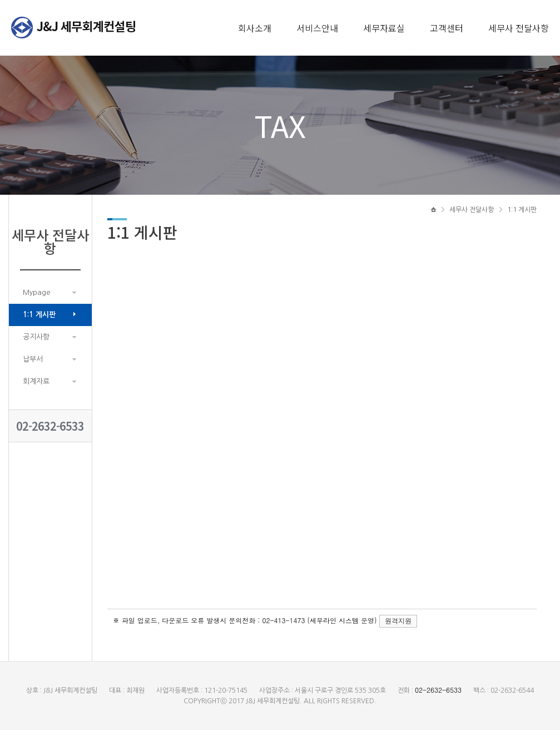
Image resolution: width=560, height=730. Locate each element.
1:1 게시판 (39, 315)
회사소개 (255, 28)
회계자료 (36, 381)
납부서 (33, 359)
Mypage (37, 292)
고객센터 (447, 28)
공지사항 (36, 337)
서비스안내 (317, 28)
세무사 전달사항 (519, 28)
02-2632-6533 (50, 426)
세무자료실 (384, 28)
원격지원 (398, 621)
